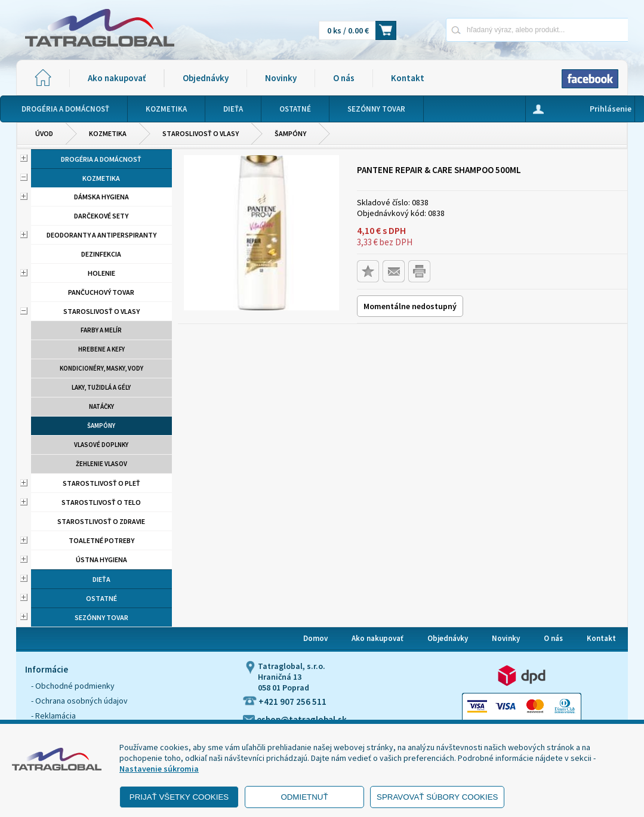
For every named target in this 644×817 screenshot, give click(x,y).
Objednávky (206, 78)
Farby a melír (101, 330)
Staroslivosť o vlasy (201, 133)
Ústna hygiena (101, 559)
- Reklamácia (53, 716)
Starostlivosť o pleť (101, 483)
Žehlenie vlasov (101, 464)
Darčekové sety (101, 216)
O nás (344, 78)
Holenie (101, 273)
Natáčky (101, 406)
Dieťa (101, 579)
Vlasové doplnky (101, 445)
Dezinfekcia (101, 254)
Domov (315, 638)
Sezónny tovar (101, 617)
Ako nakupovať (117, 78)
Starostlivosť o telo (101, 502)
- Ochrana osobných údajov (79, 701)
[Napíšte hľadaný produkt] (495, 30)
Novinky (281, 78)
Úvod (44, 133)
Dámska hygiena (101, 197)
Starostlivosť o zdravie (101, 521)
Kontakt (408, 78)
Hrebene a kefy (101, 349)
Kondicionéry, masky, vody (101, 368)
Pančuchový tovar (101, 292)
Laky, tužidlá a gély (101, 387)
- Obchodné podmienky (73, 686)
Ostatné (101, 598)
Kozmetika (108, 133)
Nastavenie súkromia (159, 769)
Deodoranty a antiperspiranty (101, 235)
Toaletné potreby (101, 540)
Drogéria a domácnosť (101, 159)
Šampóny (290, 133)
